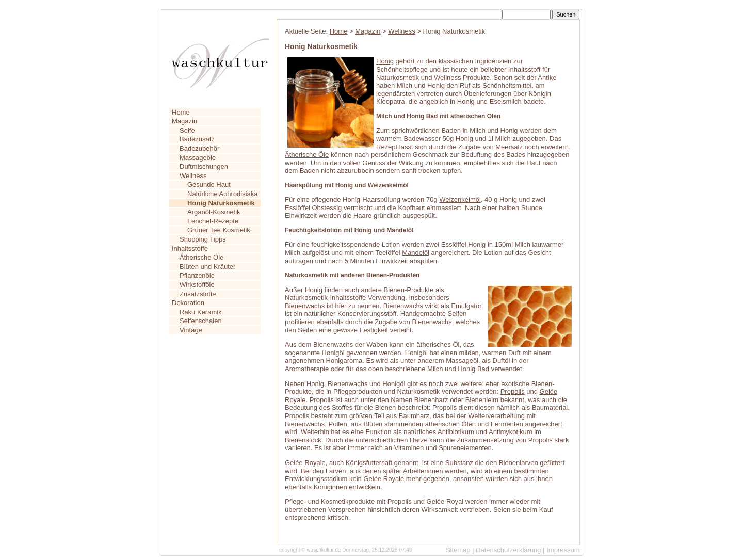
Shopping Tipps (203, 239)
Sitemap (458, 550)
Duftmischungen (204, 166)
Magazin (184, 121)
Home (181, 112)
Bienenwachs (305, 306)
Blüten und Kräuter (207, 267)
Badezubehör (199, 148)
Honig (385, 61)
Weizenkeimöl (460, 199)
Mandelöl (416, 253)
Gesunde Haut (209, 185)
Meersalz (509, 147)
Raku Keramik (201, 312)
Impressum (563, 550)
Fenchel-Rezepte (213, 221)
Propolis (513, 391)
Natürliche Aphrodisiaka (223, 194)
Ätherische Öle (201, 257)
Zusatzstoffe (198, 294)
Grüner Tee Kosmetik (219, 230)
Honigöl (333, 353)
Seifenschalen (201, 321)
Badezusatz (197, 139)
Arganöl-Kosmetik (214, 212)
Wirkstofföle (197, 285)
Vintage (191, 330)
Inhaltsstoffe (190, 249)
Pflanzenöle (197, 275)
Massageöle (198, 158)
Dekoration (188, 303)
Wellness (193, 176)
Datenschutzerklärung (508, 550)
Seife (187, 130)
